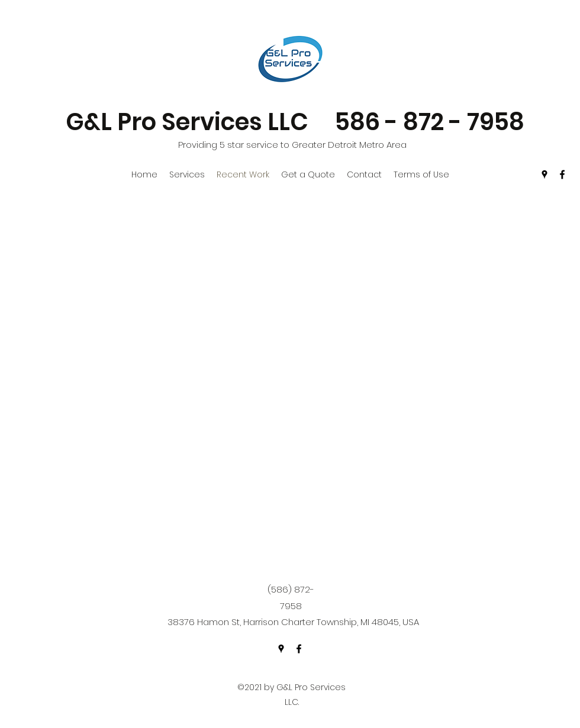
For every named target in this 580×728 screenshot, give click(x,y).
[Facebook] (562, 174)
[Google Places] (544, 174)
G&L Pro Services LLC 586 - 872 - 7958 (295, 122)
